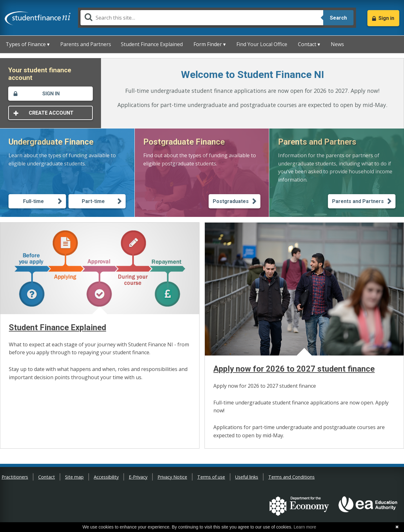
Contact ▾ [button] (309, 44)
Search (338, 18)
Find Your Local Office (262, 44)
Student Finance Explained (152, 44)
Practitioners (15, 477)
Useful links (247, 477)
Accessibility (106, 477)
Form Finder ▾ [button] (210, 44)
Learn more (305, 527)
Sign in (386, 18)
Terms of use (211, 477)
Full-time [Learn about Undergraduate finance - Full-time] (33, 201)
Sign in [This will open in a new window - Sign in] (51, 94)
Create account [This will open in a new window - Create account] (51, 113)
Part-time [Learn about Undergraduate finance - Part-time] (93, 201)
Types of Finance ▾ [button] (28, 44)
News (337, 44)
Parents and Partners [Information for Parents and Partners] (358, 201)
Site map (74, 477)
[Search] (202, 18)
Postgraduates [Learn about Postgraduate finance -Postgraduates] (231, 201)
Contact (47, 477)
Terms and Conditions (291, 477)
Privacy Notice (172, 477)
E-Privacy (138, 477)
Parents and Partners (86, 44)
